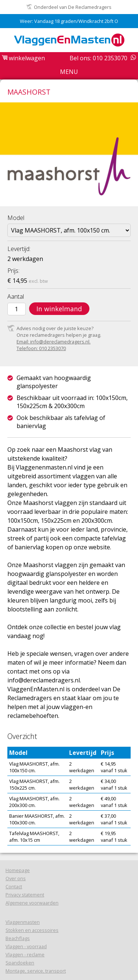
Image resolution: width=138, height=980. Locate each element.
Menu (69, 72)
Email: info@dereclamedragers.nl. (54, 342)
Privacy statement (25, 895)
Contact (14, 886)
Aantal (16, 296)
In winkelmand (59, 309)
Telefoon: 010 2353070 (41, 348)
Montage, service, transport (36, 971)
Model (16, 218)
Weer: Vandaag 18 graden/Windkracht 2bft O (69, 21)
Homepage (18, 870)
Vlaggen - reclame (25, 954)
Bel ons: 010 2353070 (98, 58)
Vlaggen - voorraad (26, 946)
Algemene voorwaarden (32, 903)
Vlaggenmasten (23, 922)
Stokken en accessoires (32, 930)
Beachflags (18, 938)
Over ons (16, 878)
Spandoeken (20, 963)
